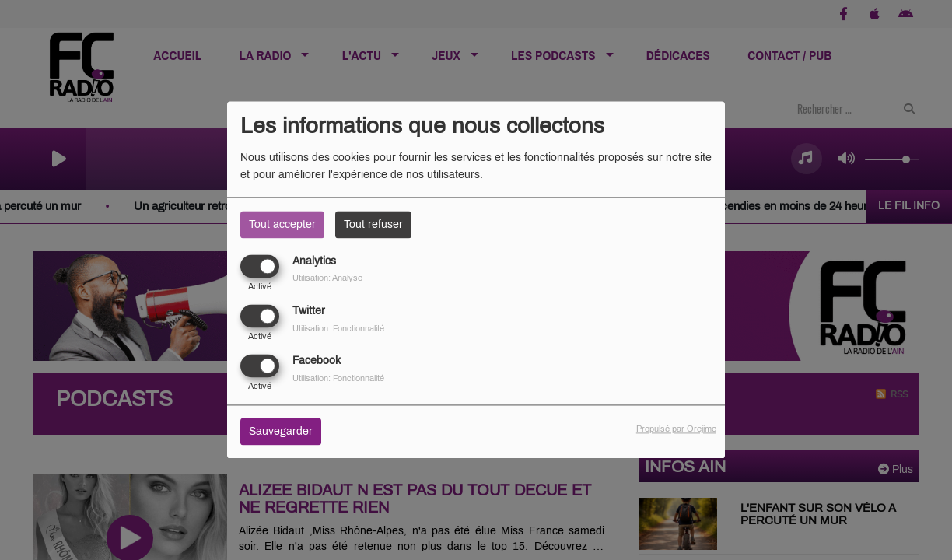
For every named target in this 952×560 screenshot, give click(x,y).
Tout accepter (282, 224)
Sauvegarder (281, 432)
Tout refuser (373, 224)
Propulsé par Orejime (676, 429)
